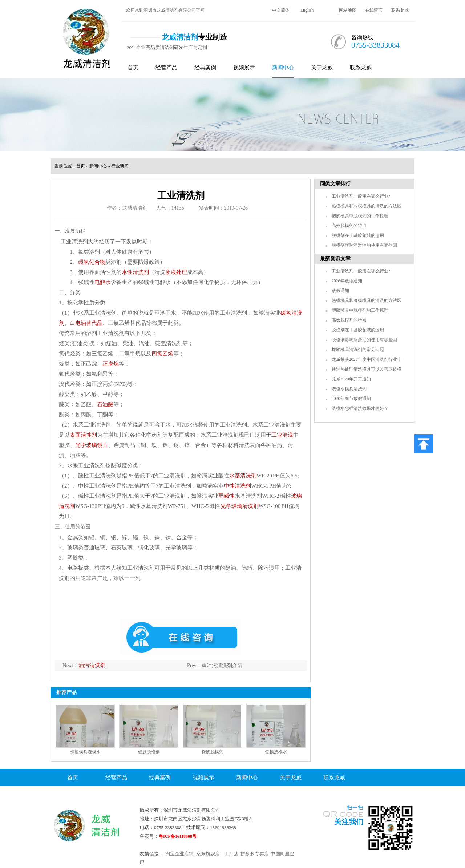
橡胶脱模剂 (213, 752)
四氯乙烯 (162, 354)
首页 (133, 68)
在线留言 (374, 10)
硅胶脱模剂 (149, 752)
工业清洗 (282, 435)
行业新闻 (120, 166)
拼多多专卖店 (255, 854)
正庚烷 (111, 364)
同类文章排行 (335, 184)
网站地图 (348, 10)
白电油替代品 (86, 323)
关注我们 (349, 822)
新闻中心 (283, 68)
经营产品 (166, 68)
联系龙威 (400, 10)
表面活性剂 (83, 435)
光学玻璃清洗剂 (240, 506)
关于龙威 (322, 68)
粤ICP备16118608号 (178, 836)
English (307, 10)
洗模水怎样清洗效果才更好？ (360, 408)
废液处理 (176, 272)
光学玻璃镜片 (92, 445)
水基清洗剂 (243, 476)
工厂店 (232, 854)
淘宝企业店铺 (179, 854)
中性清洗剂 (237, 486)
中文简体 (281, 10)
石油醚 (105, 404)
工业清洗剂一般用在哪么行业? (361, 196)
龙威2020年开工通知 (351, 379)
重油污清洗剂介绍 (222, 665)
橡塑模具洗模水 (85, 752)
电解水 (103, 282)
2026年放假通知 (347, 281)
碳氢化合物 (92, 262)
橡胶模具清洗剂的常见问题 (358, 350)
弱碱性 (227, 496)
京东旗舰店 (208, 854)
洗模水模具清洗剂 (349, 389)
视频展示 (244, 68)
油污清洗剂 (92, 665)
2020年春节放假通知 (351, 399)
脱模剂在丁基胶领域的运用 (358, 235)
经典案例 (205, 68)
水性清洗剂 (135, 272)
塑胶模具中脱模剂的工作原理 (360, 216)
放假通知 (340, 291)
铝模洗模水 (276, 752)
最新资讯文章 (335, 259)
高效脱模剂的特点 (349, 226)
